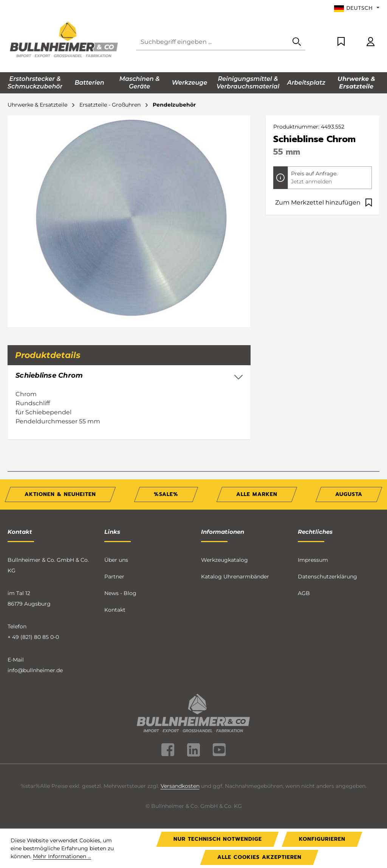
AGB (304, 593)
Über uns (116, 560)
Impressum (313, 560)
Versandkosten (180, 786)
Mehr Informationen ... (62, 856)
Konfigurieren (322, 839)
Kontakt (115, 610)
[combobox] (212, 42)
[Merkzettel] (341, 42)
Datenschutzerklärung (327, 577)
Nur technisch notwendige (218, 839)
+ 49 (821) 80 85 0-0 (33, 637)
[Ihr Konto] (371, 42)
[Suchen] (297, 42)
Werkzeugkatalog (224, 560)
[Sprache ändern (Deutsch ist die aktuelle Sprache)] (357, 8)
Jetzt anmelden (311, 181)
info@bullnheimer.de (35, 670)
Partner (114, 577)
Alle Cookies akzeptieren (259, 857)
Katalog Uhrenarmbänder (235, 577)
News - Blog (120, 593)
